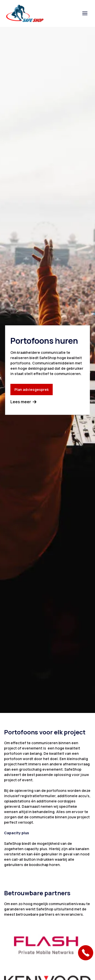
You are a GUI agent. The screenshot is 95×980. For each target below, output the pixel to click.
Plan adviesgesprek (32, 390)
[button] (85, 13)
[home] (25, 13)
